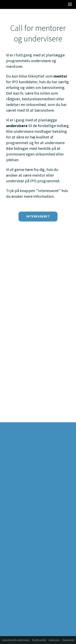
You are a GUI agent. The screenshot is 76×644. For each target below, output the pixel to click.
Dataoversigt (68, 640)
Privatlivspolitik (39, 640)
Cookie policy (54, 640)
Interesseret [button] (38, 216)
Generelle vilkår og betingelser (16, 640)
